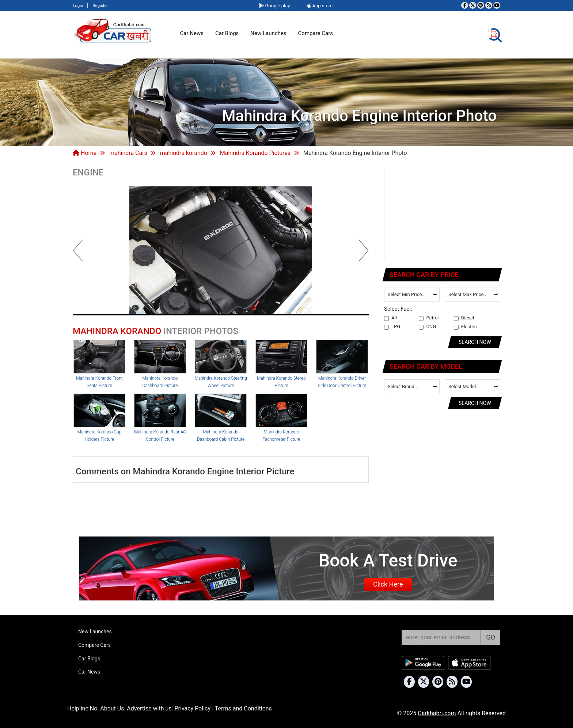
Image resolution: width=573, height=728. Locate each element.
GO (491, 637)
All (390, 318)
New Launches (268, 33)
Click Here (388, 584)
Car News (192, 33)
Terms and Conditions (243, 708)
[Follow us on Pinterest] (481, 5)
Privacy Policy (192, 708)
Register (100, 5)
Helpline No (82, 708)
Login (78, 5)
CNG (427, 327)
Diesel (464, 318)
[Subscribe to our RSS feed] (489, 5)
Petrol (429, 318)
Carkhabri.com (437, 713)
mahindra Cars (128, 153)
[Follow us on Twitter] (473, 5)
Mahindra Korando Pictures (255, 153)
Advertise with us (149, 708)
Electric (465, 327)
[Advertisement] (443, 214)
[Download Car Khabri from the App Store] (470, 663)
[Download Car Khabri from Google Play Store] (423, 663)
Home (85, 153)
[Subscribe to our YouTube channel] (497, 5)
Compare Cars (316, 33)
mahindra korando (184, 153)
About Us (112, 708)
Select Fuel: (398, 309)
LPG (392, 327)
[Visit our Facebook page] (465, 5)
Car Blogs (227, 33)
